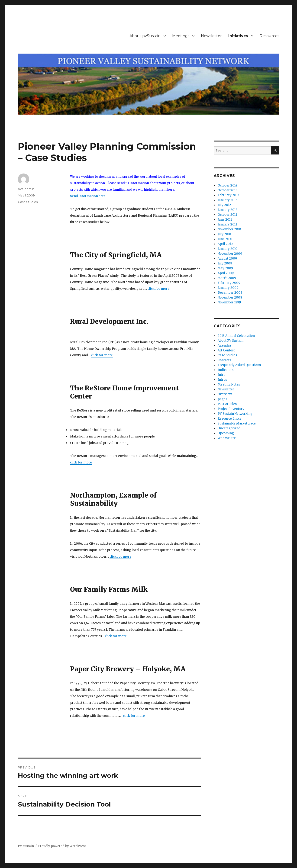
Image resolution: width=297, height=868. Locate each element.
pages (222, 399)
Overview (225, 394)
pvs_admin (26, 189)
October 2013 (228, 190)
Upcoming (226, 433)
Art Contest (226, 350)
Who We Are (227, 438)
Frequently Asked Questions (239, 365)
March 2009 (227, 278)
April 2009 (226, 273)
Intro (221, 375)
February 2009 (229, 283)
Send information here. (88, 196)
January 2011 (227, 224)
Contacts (224, 360)
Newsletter (211, 36)
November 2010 (229, 229)
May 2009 (225, 268)
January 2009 (228, 288)
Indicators (226, 370)
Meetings (181, 36)
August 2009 (227, 259)
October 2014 (228, 185)
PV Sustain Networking (235, 414)
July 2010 (224, 234)
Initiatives (238, 36)
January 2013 (228, 200)
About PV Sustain (231, 341)
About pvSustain (145, 36)
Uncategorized (229, 428)
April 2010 (225, 244)
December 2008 (230, 293)
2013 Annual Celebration (236, 336)
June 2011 (225, 220)
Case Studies (28, 202)
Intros (222, 380)
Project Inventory (231, 409)
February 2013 (228, 195)
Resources (269, 36)
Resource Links (229, 419)
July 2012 (224, 205)
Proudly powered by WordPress (62, 846)
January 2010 (228, 249)
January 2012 (228, 210)
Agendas (224, 346)
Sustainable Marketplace (237, 423)
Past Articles (227, 404)
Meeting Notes (229, 384)
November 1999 (229, 302)
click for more (158, 289)
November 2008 (230, 297)
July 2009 (225, 263)
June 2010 (225, 239)
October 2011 (227, 215)
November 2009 (230, 254)
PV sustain (26, 846)
